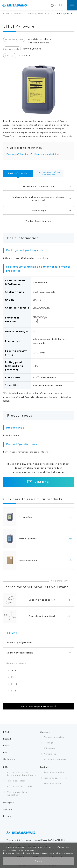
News (6, 745)
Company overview (54, 737)
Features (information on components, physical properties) (39, 198)
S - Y (14, 691)
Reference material (45, 154)
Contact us (42, 482)
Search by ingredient (55, 772)
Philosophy (49, 748)
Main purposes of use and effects (49, 173)
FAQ (5, 752)
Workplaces (50, 754)
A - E (50, 13)
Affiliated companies (55, 759)
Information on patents (19, 786)
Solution (8, 809)
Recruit (7, 739)
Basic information (18, 173)
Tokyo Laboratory (16, 781)
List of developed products (37, 706)
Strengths (9, 803)
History (7, 816)
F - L (14, 677)
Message (48, 743)
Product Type (38, 210)
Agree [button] (38, 861)
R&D (6, 767)
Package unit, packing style (38, 186)
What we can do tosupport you (17, 793)
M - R (14, 684)
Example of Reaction (18, 154)
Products (18, 13)
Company (45, 732)
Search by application (55, 778)
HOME (6, 13)
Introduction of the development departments (21, 774)
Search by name (35, 13)
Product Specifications (38, 221)
